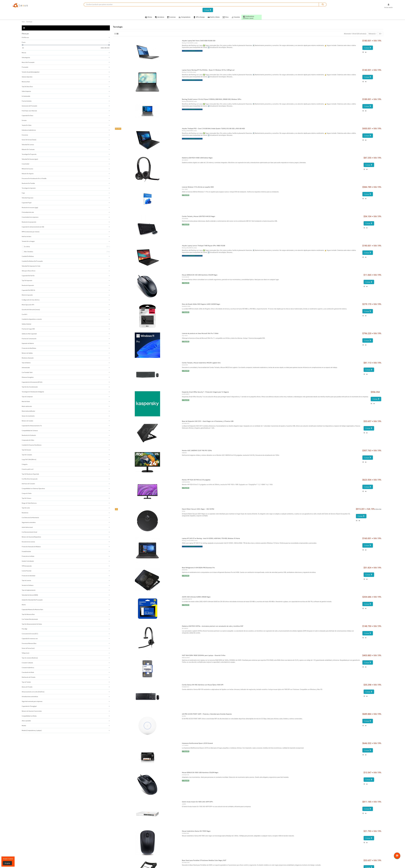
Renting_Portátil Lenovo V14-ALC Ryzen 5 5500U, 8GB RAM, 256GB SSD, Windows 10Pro (212, 99)
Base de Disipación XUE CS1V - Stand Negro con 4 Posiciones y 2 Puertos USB (208, 421)
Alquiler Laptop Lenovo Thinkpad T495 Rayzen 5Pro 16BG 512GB (204, 246)
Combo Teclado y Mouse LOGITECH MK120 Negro (199, 216)
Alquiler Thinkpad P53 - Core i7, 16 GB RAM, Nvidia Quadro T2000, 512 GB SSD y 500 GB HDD (213, 129)
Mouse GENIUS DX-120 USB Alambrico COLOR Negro (200, 275)
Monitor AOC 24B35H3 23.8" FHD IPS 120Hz (197, 450)
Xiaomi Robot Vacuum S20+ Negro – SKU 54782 (198, 509)
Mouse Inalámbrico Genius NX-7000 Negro (196, 831)
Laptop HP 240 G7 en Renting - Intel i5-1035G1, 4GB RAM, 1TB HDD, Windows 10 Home (211, 538)
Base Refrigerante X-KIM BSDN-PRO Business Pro (198, 568)
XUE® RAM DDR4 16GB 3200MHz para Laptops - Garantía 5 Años (204, 655)
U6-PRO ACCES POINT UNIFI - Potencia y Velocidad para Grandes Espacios (207, 714)
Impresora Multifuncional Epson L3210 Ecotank (197, 743)
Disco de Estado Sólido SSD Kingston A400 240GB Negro (201, 304)
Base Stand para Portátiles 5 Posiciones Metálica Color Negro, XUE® (204, 860)
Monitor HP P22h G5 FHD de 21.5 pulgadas (196, 480)
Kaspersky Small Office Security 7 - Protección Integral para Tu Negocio (205, 392)
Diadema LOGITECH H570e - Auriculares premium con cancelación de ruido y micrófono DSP (213, 626)
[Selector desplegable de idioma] (379, 6)
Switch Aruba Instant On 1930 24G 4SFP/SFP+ (197, 802)
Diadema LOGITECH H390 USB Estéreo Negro (197, 158)
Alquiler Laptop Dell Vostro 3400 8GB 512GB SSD (199, 41)
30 (381, 34)
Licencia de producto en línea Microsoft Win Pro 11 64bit (200, 333)
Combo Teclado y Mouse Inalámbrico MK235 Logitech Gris (201, 363)
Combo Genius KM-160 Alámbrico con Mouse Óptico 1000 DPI (203, 685)
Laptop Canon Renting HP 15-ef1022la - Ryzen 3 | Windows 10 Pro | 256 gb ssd (208, 70)
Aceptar (7, 863)
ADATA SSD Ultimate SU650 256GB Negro (196, 597)
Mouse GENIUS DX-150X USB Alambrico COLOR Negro (200, 772)
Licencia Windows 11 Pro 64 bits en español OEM (198, 187)
